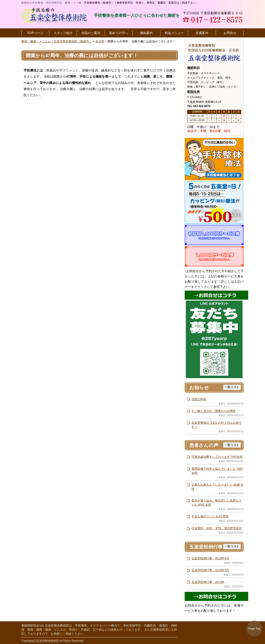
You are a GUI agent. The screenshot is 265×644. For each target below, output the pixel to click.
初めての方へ (119, 33)
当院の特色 (199, 399)
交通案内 (202, 33)
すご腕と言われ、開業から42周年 (214, 411)
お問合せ (230, 33)
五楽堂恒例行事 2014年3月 (210, 570)
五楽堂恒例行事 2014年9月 (210, 558)
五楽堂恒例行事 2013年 (208, 582)
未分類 (100, 41)
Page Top (254, 629)
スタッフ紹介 (63, 33)
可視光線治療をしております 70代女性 (217, 457)
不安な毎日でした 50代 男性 (210, 516)
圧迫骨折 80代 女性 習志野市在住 (217, 528)
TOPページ (35, 33)
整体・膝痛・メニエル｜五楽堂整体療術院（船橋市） (57, 41)
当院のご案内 (91, 33)
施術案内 (146, 33)
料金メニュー (174, 33)
